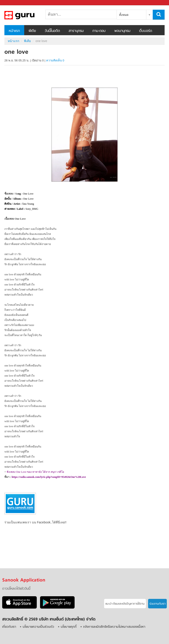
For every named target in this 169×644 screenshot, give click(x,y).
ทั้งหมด (124, 15)
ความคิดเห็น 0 (55, 60)
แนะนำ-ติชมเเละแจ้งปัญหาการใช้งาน (125, 604)
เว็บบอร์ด (146, 31)
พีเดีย (32, 31)
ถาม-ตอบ (99, 31)
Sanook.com (13, 3)
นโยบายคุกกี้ (69, 627)
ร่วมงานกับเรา (157, 604)
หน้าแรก (14, 31)
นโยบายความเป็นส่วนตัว (38, 627)
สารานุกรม (76, 31)
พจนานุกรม (122, 31)
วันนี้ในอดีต (52, 31)
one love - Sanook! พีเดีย (28, 15)
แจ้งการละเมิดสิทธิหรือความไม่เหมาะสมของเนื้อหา (114, 627)
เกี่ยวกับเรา (9, 627)
